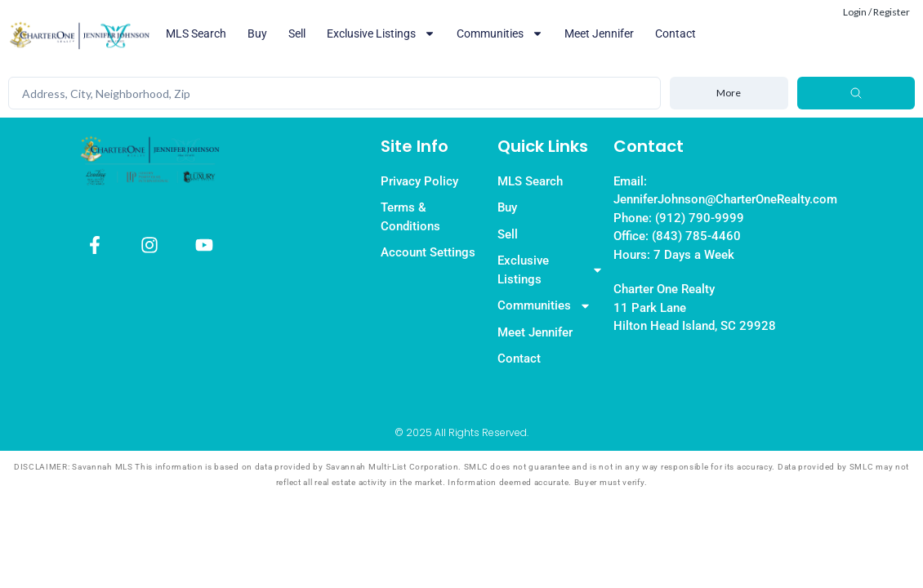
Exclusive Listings (381, 33)
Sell (297, 33)
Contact (676, 33)
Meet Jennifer (599, 33)
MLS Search (196, 33)
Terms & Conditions (410, 217)
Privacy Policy (419, 181)
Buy (257, 33)
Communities (500, 33)
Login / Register (876, 12)
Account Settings (428, 252)
